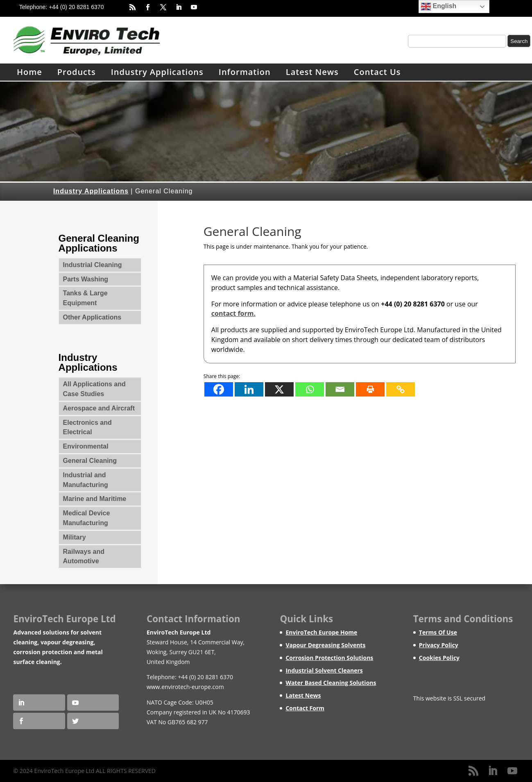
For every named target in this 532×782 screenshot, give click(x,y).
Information (245, 72)
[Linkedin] (249, 389)
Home (29, 72)
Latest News (312, 72)
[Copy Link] (401, 389)
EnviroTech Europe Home (321, 632)
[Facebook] (219, 389)
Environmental (86, 446)
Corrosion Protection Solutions (329, 658)
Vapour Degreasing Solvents (325, 645)
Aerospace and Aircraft (99, 408)
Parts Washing (86, 279)
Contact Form (305, 708)
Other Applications (92, 317)
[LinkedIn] (493, 771)
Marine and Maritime (95, 499)
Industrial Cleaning (93, 265)
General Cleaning (90, 461)
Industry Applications (157, 72)
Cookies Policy (439, 658)
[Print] (370, 389)
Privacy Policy (439, 645)
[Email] (340, 389)
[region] (266, 131)
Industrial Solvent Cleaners (324, 670)
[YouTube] (512, 771)
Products (77, 72)
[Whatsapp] (310, 389)
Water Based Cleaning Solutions (331, 683)
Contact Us (377, 72)
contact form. (233, 313)
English (439, 7)
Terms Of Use (438, 632)
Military (75, 537)
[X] (279, 389)
